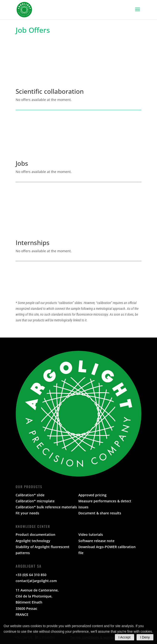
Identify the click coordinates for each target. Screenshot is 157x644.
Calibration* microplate (35, 501)
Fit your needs (27, 513)
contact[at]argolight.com (36, 581)
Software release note (96, 541)
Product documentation (35, 534)
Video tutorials (91, 534)
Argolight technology (33, 541)
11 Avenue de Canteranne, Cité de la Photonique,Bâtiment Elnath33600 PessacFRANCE (37, 602)
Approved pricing (92, 495)
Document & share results (100, 513)
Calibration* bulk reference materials (46, 507)
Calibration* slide (30, 495)
